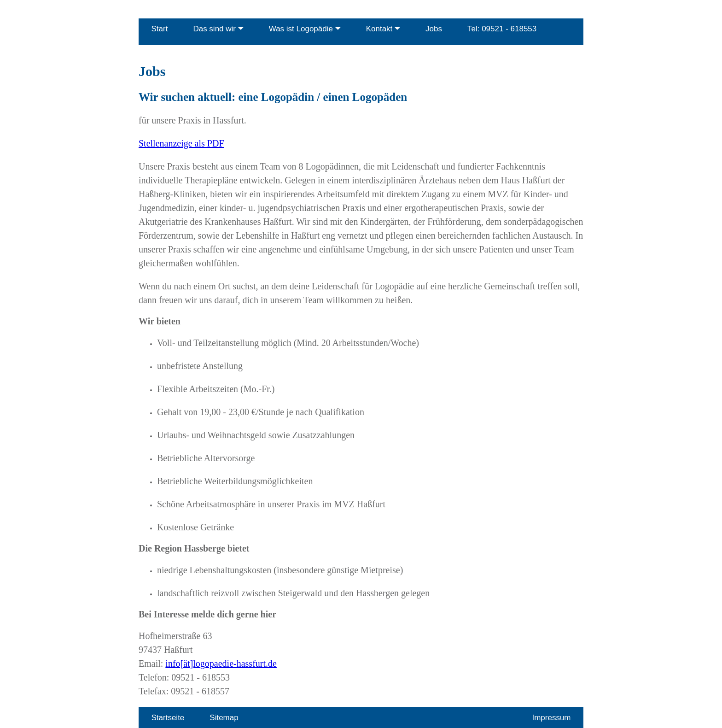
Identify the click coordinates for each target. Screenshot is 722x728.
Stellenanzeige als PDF (181, 143)
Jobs (434, 29)
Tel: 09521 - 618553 (502, 29)
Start (160, 29)
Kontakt (383, 28)
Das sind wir (218, 28)
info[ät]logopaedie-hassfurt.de (221, 663)
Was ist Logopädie (305, 28)
